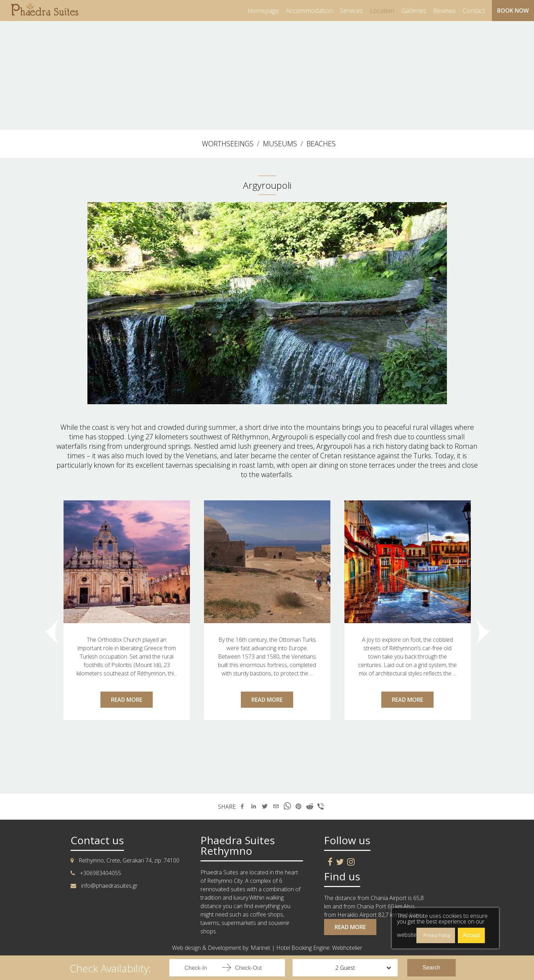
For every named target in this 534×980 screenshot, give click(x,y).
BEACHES (321, 144)
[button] (242, 806)
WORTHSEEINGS (228, 144)
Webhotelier (347, 948)
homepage (263, 11)
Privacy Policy (437, 935)
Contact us (97, 840)
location (382, 11)
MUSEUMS (280, 144)
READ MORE (127, 700)
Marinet (261, 948)
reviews (444, 11)
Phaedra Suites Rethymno (238, 846)
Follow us (347, 840)
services (351, 11)
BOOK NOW (513, 11)
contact (474, 11)
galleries (414, 11)
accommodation (309, 11)
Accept (471, 935)
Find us (342, 876)
